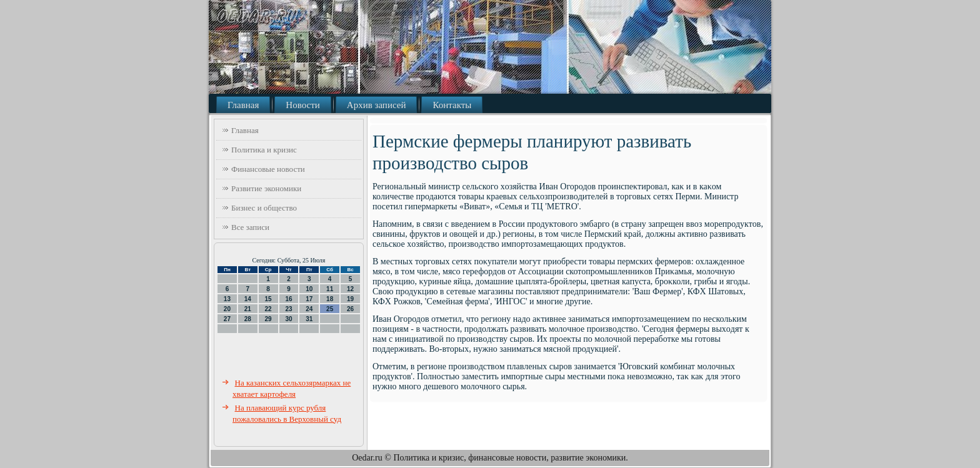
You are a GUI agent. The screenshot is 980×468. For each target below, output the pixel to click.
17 (309, 299)
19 (350, 299)
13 (227, 299)
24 (309, 309)
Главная (243, 105)
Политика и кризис (264, 150)
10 (309, 289)
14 (248, 299)
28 (248, 319)
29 (268, 319)
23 (288, 309)
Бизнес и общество (264, 208)
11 (330, 289)
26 (350, 309)
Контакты (452, 105)
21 (248, 309)
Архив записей (377, 105)
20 (227, 309)
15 (268, 299)
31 (309, 319)
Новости (302, 105)
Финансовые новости (268, 169)
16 (288, 299)
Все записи (250, 227)
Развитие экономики (266, 188)
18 (330, 299)
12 (350, 289)
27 (227, 319)
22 (268, 309)
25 (330, 309)
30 (288, 319)
